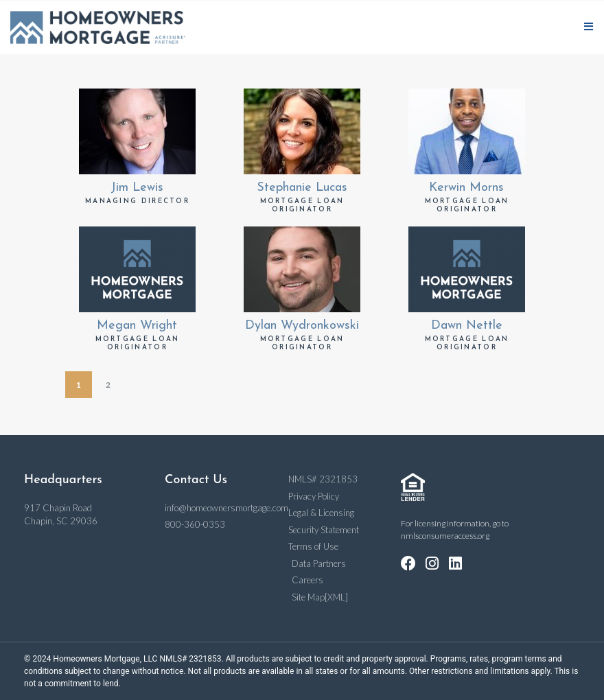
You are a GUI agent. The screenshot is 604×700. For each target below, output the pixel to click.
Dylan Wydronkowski (302, 326)
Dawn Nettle (467, 326)
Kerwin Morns (466, 188)
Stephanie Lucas (302, 188)
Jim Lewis (137, 188)
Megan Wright (137, 326)
